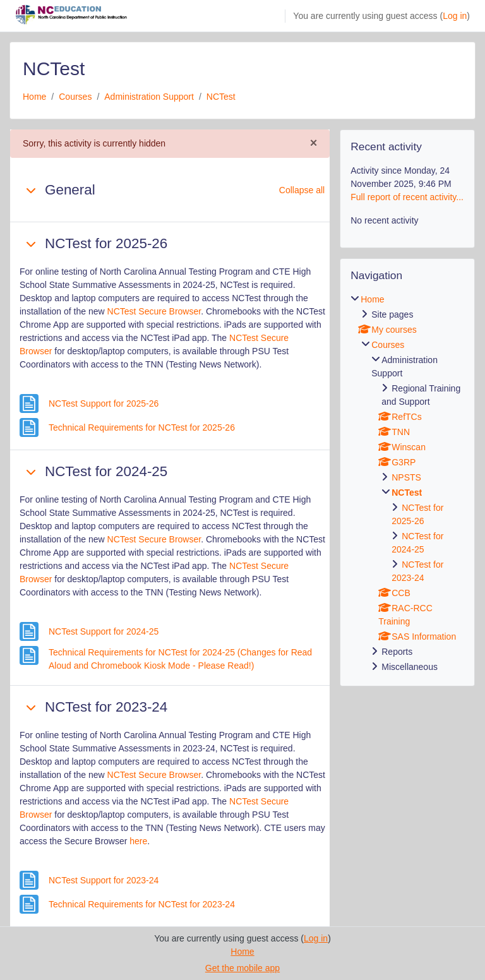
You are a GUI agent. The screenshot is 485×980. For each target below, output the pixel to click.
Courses (75, 97)
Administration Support (149, 97)
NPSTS (406, 477)
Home (34, 97)
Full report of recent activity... (407, 197)
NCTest (221, 97)
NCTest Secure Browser (154, 311)
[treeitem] (407, 483)
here (138, 841)
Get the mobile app (242, 968)
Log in (455, 16)
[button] (31, 190)
